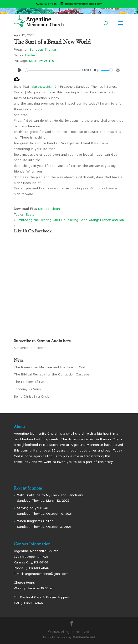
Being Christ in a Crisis (32, 397)
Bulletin (54, 209)
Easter (30, 55)
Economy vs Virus (27, 389)
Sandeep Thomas (43, 50)
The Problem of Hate (30, 382)
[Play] (20, 70)
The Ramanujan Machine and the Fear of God (49, 367)
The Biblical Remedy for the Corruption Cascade (51, 375)
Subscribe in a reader (30, 348)
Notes (43, 209)
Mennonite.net (84, 637)
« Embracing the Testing (33, 220)
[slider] (53, 70)
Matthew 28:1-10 (42, 61)
